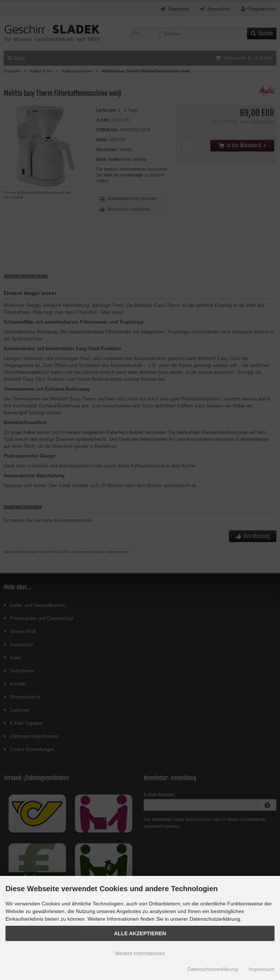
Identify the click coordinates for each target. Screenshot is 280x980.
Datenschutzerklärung (213, 969)
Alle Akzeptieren (140, 933)
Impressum (262, 969)
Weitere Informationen (140, 953)
